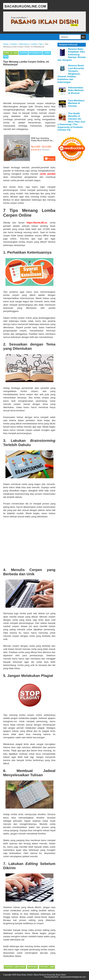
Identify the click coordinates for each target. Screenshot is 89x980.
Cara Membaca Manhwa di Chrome (76, 103)
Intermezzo (35, 53)
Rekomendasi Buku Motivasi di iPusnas (76, 90)
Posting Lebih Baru (15, 967)
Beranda (32, 967)
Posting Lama (47, 967)
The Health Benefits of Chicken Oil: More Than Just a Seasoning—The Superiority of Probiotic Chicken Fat (71, 122)
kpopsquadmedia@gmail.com (73, 977)
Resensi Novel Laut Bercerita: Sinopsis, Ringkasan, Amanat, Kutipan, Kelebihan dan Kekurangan (71, 74)
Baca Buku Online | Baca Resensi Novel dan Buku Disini (41, 975)
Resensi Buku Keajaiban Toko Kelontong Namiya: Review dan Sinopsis (72, 55)
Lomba (47, 53)
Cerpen (23, 53)
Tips (6, 57)
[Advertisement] (29, 542)
